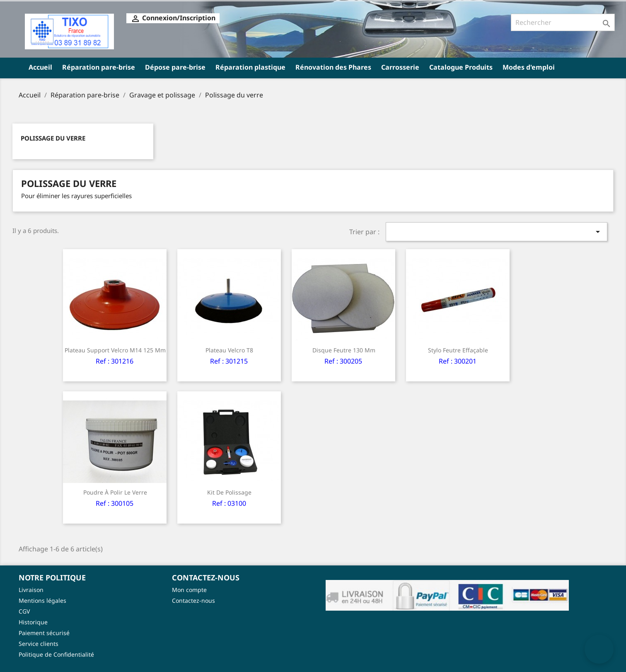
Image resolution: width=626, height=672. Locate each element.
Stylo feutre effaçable (458, 350)
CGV (24, 611)
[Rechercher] (563, 22)
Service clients (39, 644)
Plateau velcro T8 (229, 350)
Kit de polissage (229, 492)
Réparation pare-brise (99, 67)
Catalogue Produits (461, 67)
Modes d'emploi (529, 67)
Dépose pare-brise (175, 67)
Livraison (31, 590)
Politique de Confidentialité (56, 654)
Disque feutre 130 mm (344, 350)
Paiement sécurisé (44, 633)
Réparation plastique (250, 67)
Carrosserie (400, 67)
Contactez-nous (193, 600)
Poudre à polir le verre (115, 492)
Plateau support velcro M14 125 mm (115, 350)
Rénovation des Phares (333, 67)
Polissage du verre (53, 138)
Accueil (40, 67)
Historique (33, 622)
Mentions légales (42, 600)
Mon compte (189, 590)
